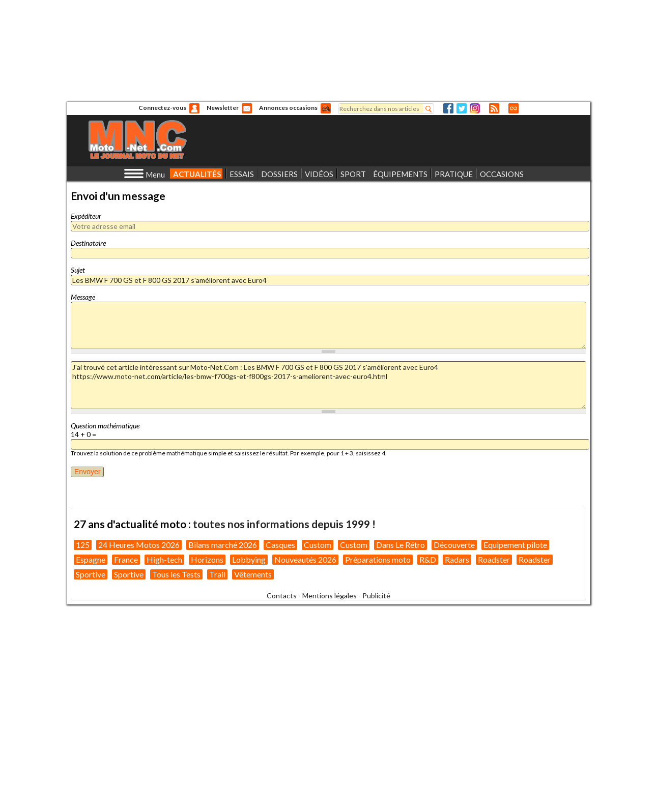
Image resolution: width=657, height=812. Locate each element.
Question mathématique (105, 426)
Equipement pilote (515, 545)
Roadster (494, 559)
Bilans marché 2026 (223, 545)
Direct (513, 108)
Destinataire (88, 243)
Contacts (282, 596)
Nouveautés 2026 (305, 559)
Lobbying (249, 559)
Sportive (91, 574)
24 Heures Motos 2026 (139, 545)
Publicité (376, 596)
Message (83, 297)
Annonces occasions (288, 108)
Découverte (454, 545)
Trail (217, 574)
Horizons (207, 559)
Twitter (462, 108)
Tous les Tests (176, 574)
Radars (457, 559)
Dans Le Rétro (401, 545)
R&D (428, 559)
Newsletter (223, 108)
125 (83, 545)
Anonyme (194, 108)
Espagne (91, 559)
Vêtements (253, 574)
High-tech (164, 559)
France (126, 559)
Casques (280, 545)
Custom (318, 545)
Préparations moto (378, 559)
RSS (494, 108)
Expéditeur (86, 216)
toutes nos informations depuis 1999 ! (284, 524)
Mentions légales (330, 596)
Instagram (475, 108)
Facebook (448, 108)
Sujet (78, 270)
